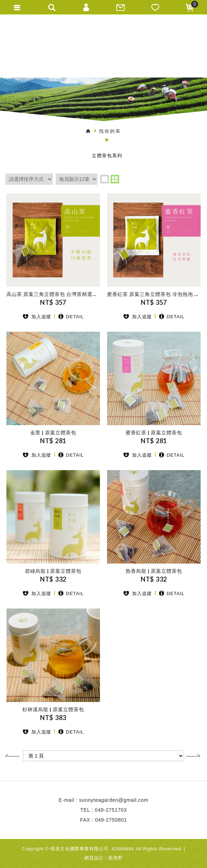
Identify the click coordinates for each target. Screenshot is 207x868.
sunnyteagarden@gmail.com (114, 800)
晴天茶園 (103, 46)
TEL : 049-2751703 (103, 810)
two (115, 179)
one (105, 179)
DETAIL (71, 316)
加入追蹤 (37, 316)
